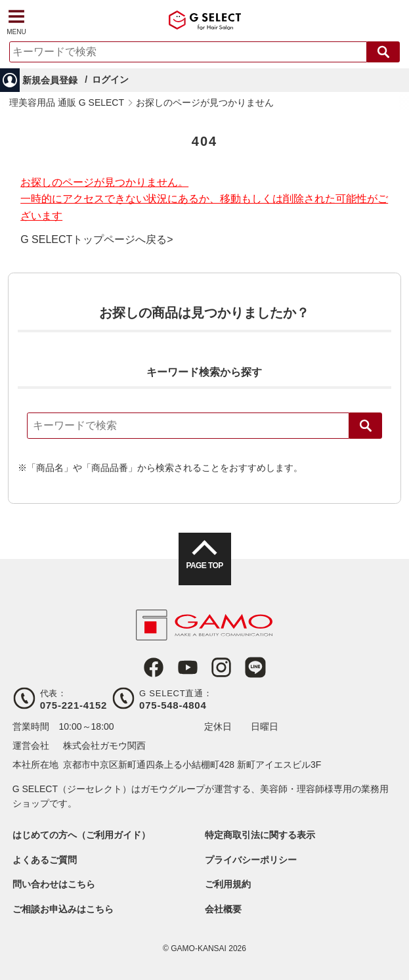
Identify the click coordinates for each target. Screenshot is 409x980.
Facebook (154, 667)
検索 (366, 426)
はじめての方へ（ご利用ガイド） (81, 835)
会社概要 (223, 909)
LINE (255, 667)
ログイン (110, 79)
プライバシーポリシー (251, 860)
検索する (383, 52)
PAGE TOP (204, 566)
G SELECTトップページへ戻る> (97, 240)
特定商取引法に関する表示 (260, 835)
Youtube (188, 667)
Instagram (221, 667)
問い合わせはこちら (54, 884)
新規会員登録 (50, 80)
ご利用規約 (228, 884)
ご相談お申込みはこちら (63, 909)
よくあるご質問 (45, 860)
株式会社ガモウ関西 (104, 746)
